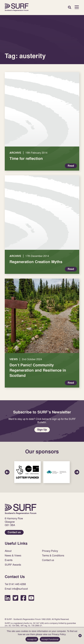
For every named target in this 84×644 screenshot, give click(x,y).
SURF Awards (13, 565)
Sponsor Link (27, 472)
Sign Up (42, 430)
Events (9, 560)
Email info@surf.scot (16, 589)
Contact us (14, 532)
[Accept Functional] (80, 636)
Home (17, 7)
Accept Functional (50, 639)
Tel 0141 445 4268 (15, 584)
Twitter (15, 598)
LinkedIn (8, 598)
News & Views (13, 556)
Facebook (23, 598)
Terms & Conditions (53, 556)
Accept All (32, 639)
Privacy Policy (50, 551)
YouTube (31, 598)
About (8, 551)
